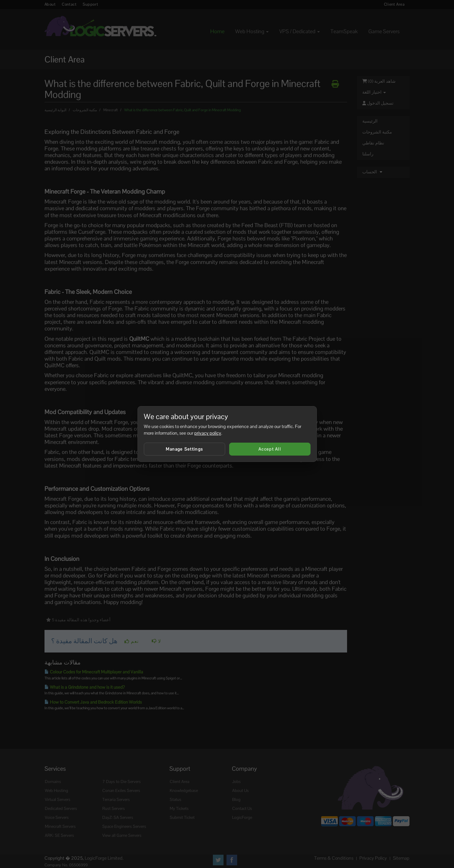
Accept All (270, 449)
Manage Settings (184, 449)
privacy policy (208, 433)
